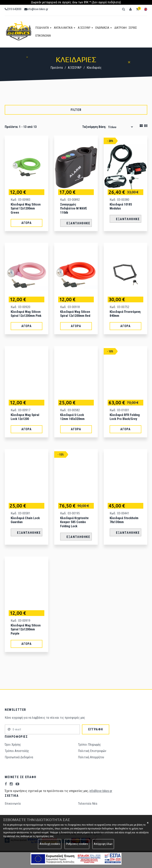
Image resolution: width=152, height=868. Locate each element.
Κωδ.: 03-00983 (20, 200)
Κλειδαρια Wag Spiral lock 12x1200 (25, 417)
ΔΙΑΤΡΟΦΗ (119, 28)
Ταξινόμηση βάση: (94, 127)
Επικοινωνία (13, 804)
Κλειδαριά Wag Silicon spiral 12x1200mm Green (26, 209)
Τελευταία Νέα (88, 804)
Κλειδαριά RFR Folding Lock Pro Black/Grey (125, 417)
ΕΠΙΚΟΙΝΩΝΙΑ (43, 36)
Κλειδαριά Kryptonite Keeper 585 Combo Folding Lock (74, 522)
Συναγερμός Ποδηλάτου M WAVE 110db (74, 209)
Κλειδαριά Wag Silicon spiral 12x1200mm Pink (26, 314)
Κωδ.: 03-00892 (70, 200)
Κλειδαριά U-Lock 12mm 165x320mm (72, 417)
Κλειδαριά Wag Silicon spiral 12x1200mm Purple (26, 630)
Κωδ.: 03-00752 (119, 307)
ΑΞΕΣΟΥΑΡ (84, 28)
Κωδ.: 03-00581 (20, 513)
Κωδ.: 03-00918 (70, 307)
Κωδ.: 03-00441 (119, 513)
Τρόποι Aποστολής (17, 751)
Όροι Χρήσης (13, 745)
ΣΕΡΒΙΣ (131, 28)
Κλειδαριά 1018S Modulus (121, 207)
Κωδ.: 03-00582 (70, 410)
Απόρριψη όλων (103, 844)
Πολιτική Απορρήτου (91, 757)
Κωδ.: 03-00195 (70, 513)
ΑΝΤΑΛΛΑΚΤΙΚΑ (64, 28)
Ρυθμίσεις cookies (77, 844)
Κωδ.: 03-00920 (20, 307)
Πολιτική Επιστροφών (92, 751)
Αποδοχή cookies (50, 844)
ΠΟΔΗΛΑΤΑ (43, 28)
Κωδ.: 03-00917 (20, 410)
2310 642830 (13, 9)
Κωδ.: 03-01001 (119, 410)
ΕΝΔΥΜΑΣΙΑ (102, 28)
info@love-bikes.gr (36, 9)
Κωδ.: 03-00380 (119, 200)
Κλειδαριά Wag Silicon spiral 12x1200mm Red (75, 314)
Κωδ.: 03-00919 (20, 621)
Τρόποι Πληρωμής (89, 745)
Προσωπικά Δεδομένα (19, 757)
